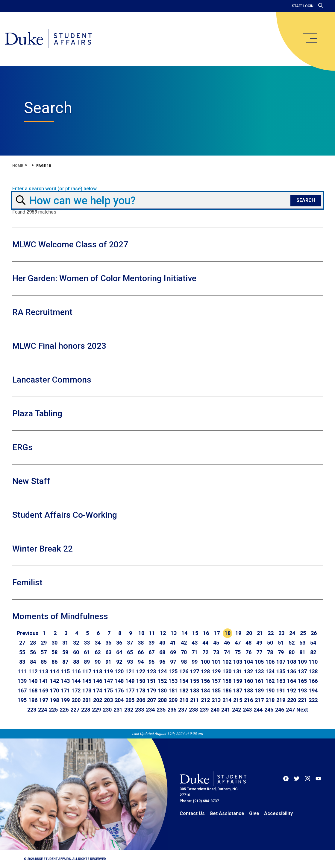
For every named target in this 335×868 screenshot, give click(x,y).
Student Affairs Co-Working (65, 515)
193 (302, 690)
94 (141, 662)
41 (173, 643)
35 (108, 643)
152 (162, 681)
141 (44, 681)
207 (151, 700)
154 (184, 681)
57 (44, 652)
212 (205, 700)
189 (259, 690)
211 (195, 700)
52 (292, 643)
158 (227, 681)
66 (141, 652)
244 (258, 710)
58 (54, 652)
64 (119, 652)
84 (33, 662)
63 (108, 652)
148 (119, 681)
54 (313, 643)
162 (270, 681)
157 (216, 681)
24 (292, 633)
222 (313, 700)
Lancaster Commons (52, 380)
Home (18, 166)
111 (22, 671)
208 (162, 700)
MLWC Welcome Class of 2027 (70, 245)
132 (248, 671)
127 (195, 671)
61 (87, 652)
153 (173, 681)
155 (195, 681)
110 (313, 662)
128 (205, 671)
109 (302, 662)
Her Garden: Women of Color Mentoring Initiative (104, 278)
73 (216, 652)
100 (205, 662)
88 (76, 662)
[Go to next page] (302, 710)
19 (238, 633)
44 (205, 643)
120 (119, 671)
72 (205, 652)
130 (227, 671)
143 (65, 681)
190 (270, 690)
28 (33, 643)
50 (270, 643)
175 (108, 690)
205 (130, 700)
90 (98, 662)
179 (151, 690)
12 (163, 633)
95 (151, 662)
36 (119, 643)
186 (227, 690)
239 (204, 710)
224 (43, 710)
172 (76, 690)
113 (44, 671)
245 (269, 710)
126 (184, 671)
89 (87, 662)
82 (313, 652)
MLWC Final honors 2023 (59, 346)
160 (248, 681)
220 (292, 700)
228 (86, 710)
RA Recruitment (42, 312)
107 (281, 662)
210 (184, 700)
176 (119, 690)
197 (44, 700)
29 (44, 643)
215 (238, 700)
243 (247, 710)
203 (108, 700)
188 (248, 690)
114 (54, 671)
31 (65, 643)
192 (292, 690)
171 (65, 690)
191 (281, 690)
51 (281, 643)
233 (140, 710)
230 (107, 710)
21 (260, 633)
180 (162, 690)
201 (87, 700)
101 (216, 662)
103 (238, 662)
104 (248, 662)
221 (302, 700)
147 (108, 681)
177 (130, 690)
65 (130, 652)
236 (172, 710)
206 (141, 700)
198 (54, 700)
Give (254, 813)
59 (65, 652)
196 (33, 700)
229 (96, 710)
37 (130, 643)
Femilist (27, 583)
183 (195, 690)
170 (54, 690)
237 (183, 710)
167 (22, 690)
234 (150, 710)
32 (76, 643)
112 (33, 671)
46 (227, 643)
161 (259, 681)
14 (184, 633)
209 (173, 700)
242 (237, 710)
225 (53, 710)
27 (22, 643)
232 (129, 710)
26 (314, 633)
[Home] (49, 39)
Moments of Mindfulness (60, 616)
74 (227, 652)
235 (161, 710)
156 (205, 681)
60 (76, 652)
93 (130, 662)
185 (216, 690)
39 (151, 643)
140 (33, 681)
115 (65, 671)
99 (195, 662)
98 (184, 662)
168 (33, 690)
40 (162, 643)
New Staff (31, 481)
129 (216, 671)
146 (98, 681)
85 (44, 662)
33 (87, 643)
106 (270, 662)
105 (259, 662)
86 (54, 662)
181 (173, 690)
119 (108, 671)
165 (302, 681)
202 (98, 700)
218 (270, 700)
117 (87, 671)
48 (248, 643)
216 (248, 700)
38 (141, 643)
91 (108, 662)
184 (205, 690)
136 (292, 671)
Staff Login (303, 6)
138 (313, 671)
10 (141, 633)
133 (259, 671)
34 (98, 643)
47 (238, 643)
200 (76, 700)
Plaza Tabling (37, 414)
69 (173, 652)
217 (259, 700)
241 (226, 710)
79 (281, 652)
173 (87, 690)
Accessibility (278, 813)
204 (119, 700)
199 (65, 700)
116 (76, 671)
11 (152, 633)
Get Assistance (227, 813)
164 (292, 681)
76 (248, 652)
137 (302, 671)
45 (216, 643)
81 (302, 652)
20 (249, 633)
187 (238, 690)
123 (151, 671)
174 (98, 690)
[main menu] (310, 38)
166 (313, 681)
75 (238, 652)
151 (151, 681)
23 (281, 633)
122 (141, 671)
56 (33, 652)
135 (281, 671)
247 (290, 710)
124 (162, 671)
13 (174, 633)
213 (216, 700)
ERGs (22, 447)
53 (302, 643)
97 (173, 662)
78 (270, 652)
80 (292, 652)
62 (98, 652)
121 (130, 671)
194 (313, 690)
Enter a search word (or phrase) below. (55, 189)
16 (206, 633)
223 (32, 710)
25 (303, 633)
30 (54, 643)
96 (162, 662)
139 (22, 681)
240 (215, 710)
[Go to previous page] (28, 633)
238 (193, 710)
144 (76, 681)
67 (151, 652)
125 (173, 671)
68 (162, 652)
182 (184, 690)
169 (44, 690)
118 (98, 671)
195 (22, 700)
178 (141, 690)
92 (119, 662)
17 (217, 633)
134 (270, 671)
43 (195, 643)
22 (271, 633)
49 (259, 643)
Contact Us (192, 813)
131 (238, 671)
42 (184, 643)
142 (54, 681)
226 (64, 710)
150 (141, 681)
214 (227, 700)
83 (22, 662)
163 (281, 681)
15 (195, 633)
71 (195, 652)
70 (184, 652)
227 (75, 710)
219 (281, 700)
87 (65, 662)
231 (118, 710)
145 (87, 681)
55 (22, 652)
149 (130, 681)
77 (259, 652)
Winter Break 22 (43, 549)
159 (238, 681)
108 (292, 662)
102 (227, 662)
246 (280, 710)
